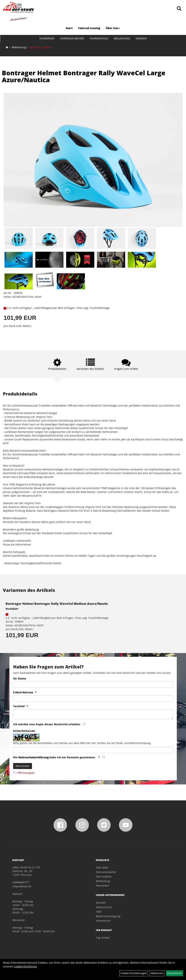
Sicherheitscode (24, 731)
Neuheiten (102, 885)
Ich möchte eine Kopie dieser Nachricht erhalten (47, 724)
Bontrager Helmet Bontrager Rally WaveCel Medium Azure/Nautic (57, 604)
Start (69, 28)
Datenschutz (104, 907)
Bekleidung (122, 38)
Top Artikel (103, 938)
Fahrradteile (99, 38)
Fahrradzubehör (72, 38)
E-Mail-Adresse (23, 692)
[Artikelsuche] (179, 9)
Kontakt (101, 903)
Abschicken (23, 766)
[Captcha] (93, 750)
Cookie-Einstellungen (134, 973)
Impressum (103, 921)
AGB (98, 912)
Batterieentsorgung (108, 916)
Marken (141, 38)
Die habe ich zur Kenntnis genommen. (55, 757)
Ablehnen (157, 973)
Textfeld (19, 706)
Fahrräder (47, 38)
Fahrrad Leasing (89, 28)
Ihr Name (20, 678)
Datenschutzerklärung (34, 757)
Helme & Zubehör (40, 47)
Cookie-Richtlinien (25, 966)
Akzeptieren (175, 973)
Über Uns (113, 28)
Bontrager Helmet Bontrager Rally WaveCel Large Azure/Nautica (84, 76)
